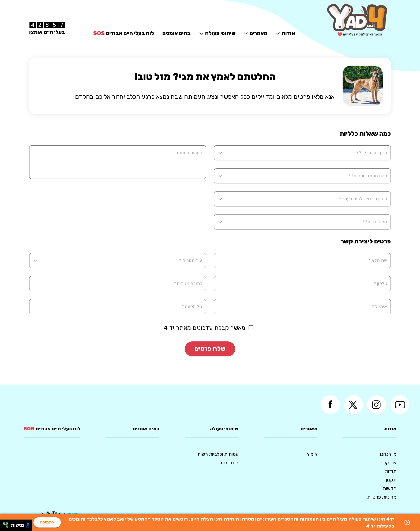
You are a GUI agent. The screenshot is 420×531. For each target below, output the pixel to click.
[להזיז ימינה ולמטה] (7, 527)
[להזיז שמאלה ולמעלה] (4, 524)
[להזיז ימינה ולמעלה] (7, 524)
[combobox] (306, 153)
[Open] (220, 153)
